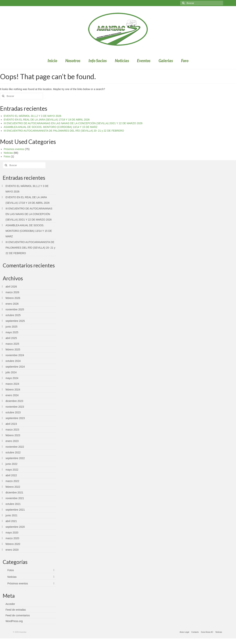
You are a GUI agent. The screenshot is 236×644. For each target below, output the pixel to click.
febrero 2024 (13, 390)
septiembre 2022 (15, 458)
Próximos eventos (14, 149)
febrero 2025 (13, 349)
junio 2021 (12, 515)
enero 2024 (12, 395)
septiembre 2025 (15, 321)
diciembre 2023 (14, 401)
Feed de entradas (16, 610)
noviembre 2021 (15, 498)
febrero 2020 (13, 544)
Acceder (10, 604)
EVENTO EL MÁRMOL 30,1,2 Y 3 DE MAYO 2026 (32, 116)
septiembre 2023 (15, 418)
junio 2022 (12, 464)
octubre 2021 (13, 504)
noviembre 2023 (15, 407)
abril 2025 (11, 338)
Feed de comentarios (18, 615)
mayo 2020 (12, 533)
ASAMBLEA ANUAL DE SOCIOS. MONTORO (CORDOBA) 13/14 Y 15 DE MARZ (51, 127)
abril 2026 (11, 287)
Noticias (8, 153)
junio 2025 (12, 327)
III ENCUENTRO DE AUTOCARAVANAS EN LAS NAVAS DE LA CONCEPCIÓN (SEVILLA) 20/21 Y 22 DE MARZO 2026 (73, 123)
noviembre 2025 (15, 309)
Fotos (7, 156)
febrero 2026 (13, 298)
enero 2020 (12, 550)
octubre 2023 (13, 412)
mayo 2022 (12, 470)
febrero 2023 (13, 435)
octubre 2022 (13, 452)
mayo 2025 (12, 332)
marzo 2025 (12, 344)
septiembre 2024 (15, 367)
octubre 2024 (13, 361)
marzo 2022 (12, 481)
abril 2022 (11, 475)
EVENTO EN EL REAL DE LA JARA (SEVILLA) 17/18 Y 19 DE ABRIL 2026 (47, 120)
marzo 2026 (12, 292)
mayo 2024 (12, 378)
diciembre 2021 (14, 493)
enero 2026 (12, 304)
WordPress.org (14, 621)
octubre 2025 (13, 315)
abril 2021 (11, 521)
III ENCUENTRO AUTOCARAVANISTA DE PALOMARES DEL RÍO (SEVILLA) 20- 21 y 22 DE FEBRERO (64, 131)
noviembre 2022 (15, 447)
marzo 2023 (12, 430)
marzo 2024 (12, 384)
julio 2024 (11, 372)
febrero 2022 (13, 487)
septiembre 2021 (15, 510)
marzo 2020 (12, 538)
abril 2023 (11, 424)
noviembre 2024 (15, 355)
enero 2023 (12, 441)
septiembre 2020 (15, 527)
